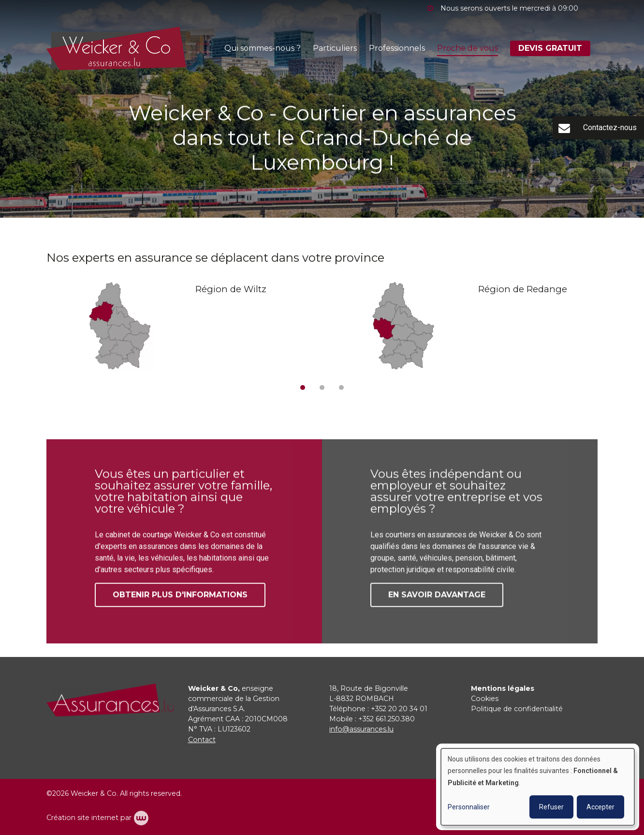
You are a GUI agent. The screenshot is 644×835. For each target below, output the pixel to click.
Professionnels (397, 48)
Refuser (551, 807)
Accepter (600, 807)
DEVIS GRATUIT (550, 48)
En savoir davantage (437, 599)
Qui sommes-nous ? (263, 48)
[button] (303, 388)
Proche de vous (468, 48)
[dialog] (538, 787)
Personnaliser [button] (469, 807)
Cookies (485, 699)
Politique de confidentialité (517, 709)
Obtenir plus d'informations (180, 599)
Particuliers (335, 48)
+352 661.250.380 (387, 719)
